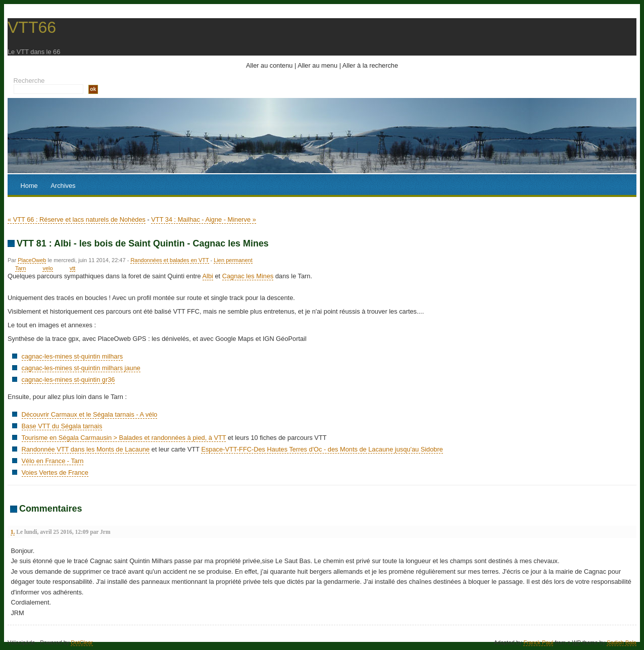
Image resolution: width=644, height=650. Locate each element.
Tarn (20, 268)
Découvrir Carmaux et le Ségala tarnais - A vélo (90, 414)
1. (13, 532)
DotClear (82, 642)
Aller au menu (317, 65)
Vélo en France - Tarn (53, 461)
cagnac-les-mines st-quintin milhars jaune (81, 368)
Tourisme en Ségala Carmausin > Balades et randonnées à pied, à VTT (124, 438)
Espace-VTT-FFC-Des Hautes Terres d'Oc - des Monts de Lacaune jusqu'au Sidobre (322, 449)
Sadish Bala (622, 642)
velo (47, 268)
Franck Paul (538, 642)
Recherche (29, 81)
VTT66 (32, 27)
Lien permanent (233, 260)
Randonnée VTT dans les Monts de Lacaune (86, 449)
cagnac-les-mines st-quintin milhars (72, 356)
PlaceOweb (32, 260)
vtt (73, 268)
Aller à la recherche (370, 65)
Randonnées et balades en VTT (169, 260)
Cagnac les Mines (248, 276)
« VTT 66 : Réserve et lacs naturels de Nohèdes (77, 219)
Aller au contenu (269, 65)
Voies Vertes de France (55, 472)
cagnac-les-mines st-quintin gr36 (68, 380)
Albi (208, 276)
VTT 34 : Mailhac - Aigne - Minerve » (203, 219)
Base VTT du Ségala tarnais (62, 426)
